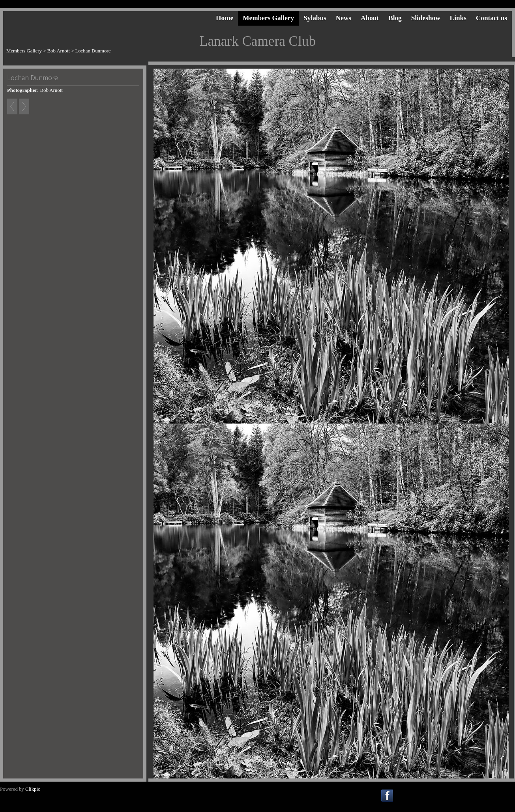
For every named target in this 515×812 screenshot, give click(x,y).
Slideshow (426, 18)
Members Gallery (268, 18)
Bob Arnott (59, 51)
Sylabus (315, 18)
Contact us (492, 18)
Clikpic (33, 789)
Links (458, 18)
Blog (395, 18)
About (370, 18)
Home (225, 18)
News (344, 18)
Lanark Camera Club (257, 41)
